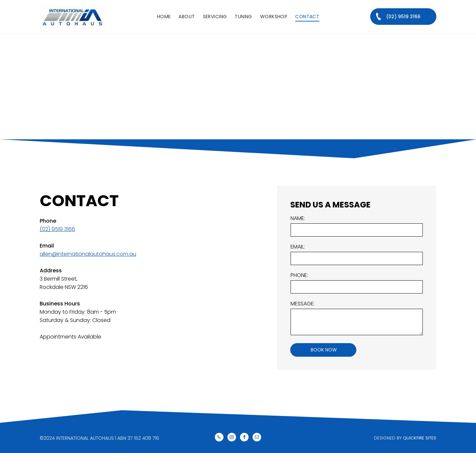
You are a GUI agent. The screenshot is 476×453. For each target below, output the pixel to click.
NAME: (298, 218)
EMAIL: (298, 247)
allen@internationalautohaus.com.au (88, 254)
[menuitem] (164, 17)
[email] (257, 438)
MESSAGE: (303, 304)
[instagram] (232, 438)
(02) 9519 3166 (57, 229)
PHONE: (299, 275)
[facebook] (244, 438)
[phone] (219, 438)
